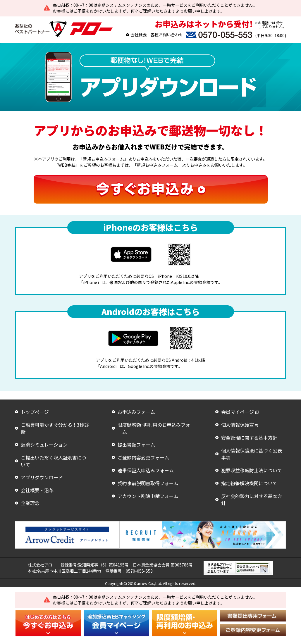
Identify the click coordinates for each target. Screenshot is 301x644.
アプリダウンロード (42, 477)
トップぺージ (35, 412)
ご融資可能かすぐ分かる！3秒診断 (55, 428)
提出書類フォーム (136, 445)
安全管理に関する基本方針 (249, 438)
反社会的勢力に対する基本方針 (252, 500)
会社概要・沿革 (37, 490)
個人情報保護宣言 (240, 425)
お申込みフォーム (136, 412)
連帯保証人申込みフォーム (146, 470)
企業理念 (30, 503)
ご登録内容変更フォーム (143, 457)
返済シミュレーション (44, 445)
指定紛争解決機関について (249, 483)
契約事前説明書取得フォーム (148, 483)
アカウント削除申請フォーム (148, 496)
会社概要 (139, 35)
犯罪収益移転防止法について (252, 470)
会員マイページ (238, 412)
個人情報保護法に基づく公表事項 (252, 454)
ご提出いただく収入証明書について (54, 461)
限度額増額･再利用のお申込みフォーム (154, 428)
